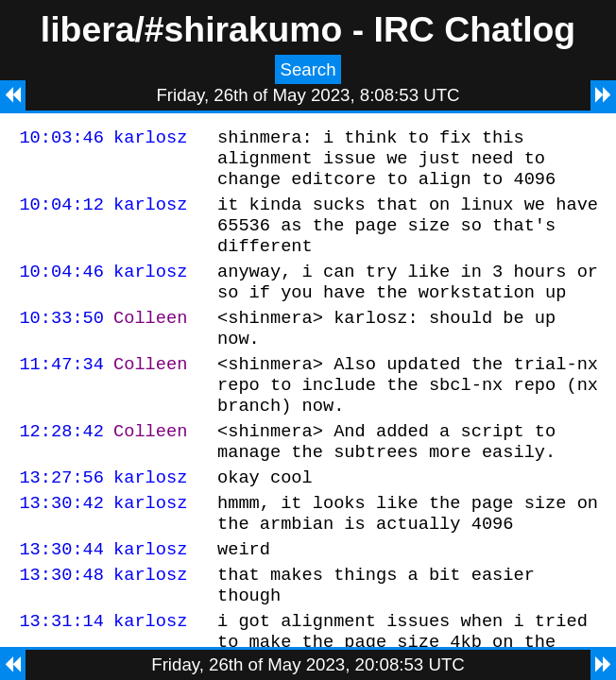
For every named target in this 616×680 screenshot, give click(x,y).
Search (308, 69)
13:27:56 (61, 522)
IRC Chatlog (475, 29)
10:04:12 (61, 215)
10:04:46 (61, 290)
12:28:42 (61, 470)
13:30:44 (61, 602)
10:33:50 (61, 342)
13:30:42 (61, 550)
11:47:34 (61, 394)
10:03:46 (61, 139)
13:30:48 (61, 630)
